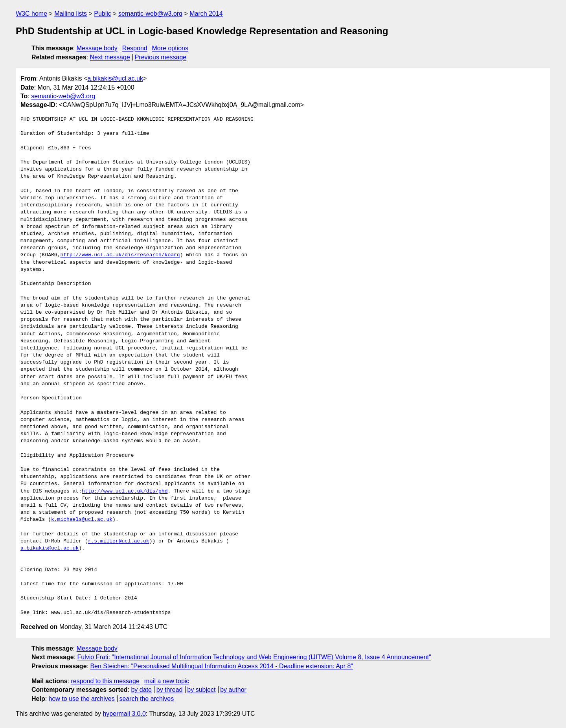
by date (141, 690)
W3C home (31, 14)
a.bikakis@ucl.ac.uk (115, 78)
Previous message (161, 57)
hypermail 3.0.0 (124, 714)
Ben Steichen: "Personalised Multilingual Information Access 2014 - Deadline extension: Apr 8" (221, 666)
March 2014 (206, 14)
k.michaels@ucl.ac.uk (82, 520)
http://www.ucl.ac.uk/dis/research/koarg (120, 255)
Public (103, 14)
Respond (135, 48)
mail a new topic (167, 681)
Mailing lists (71, 14)
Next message (110, 57)
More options (170, 48)
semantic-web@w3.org (150, 14)
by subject (201, 690)
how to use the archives (82, 699)
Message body (97, 48)
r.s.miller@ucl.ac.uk (119, 541)
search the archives (147, 699)
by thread (170, 690)
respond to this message (105, 681)
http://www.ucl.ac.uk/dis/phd (125, 491)
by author (233, 690)
